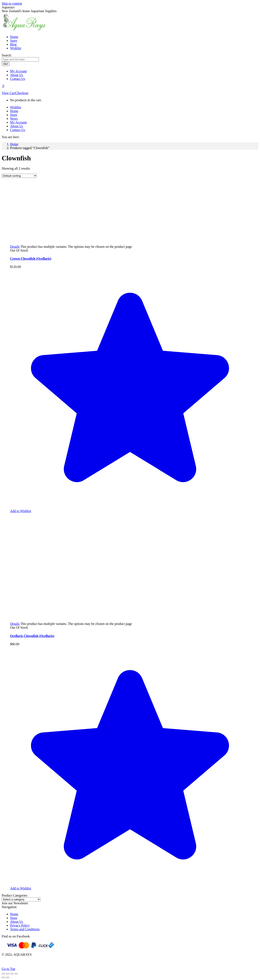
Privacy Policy (20, 925)
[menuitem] (14, 37)
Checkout (22, 93)
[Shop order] (19, 176)
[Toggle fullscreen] (12, 974)
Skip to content (12, 3)
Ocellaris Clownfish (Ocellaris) (32, 636)
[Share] (8, 974)
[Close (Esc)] (3, 974)
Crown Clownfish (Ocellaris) (31, 259)
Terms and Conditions (25, 929)
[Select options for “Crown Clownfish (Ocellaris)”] (15, 247)
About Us (17, 922)
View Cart (8, 93)
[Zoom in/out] (16, 974)
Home (14, 914)
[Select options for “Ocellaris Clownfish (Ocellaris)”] (15, 624)
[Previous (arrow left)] (3, 977)
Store (14, 918)
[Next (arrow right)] (8, 977)
